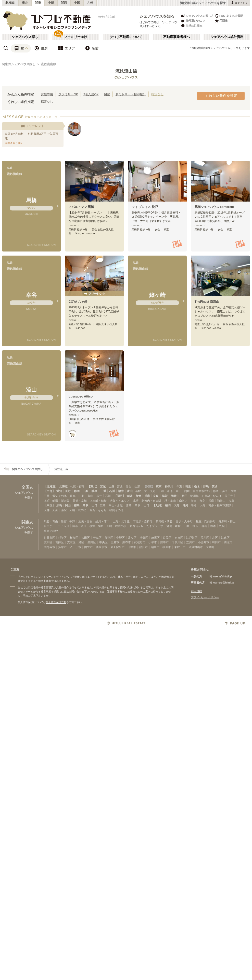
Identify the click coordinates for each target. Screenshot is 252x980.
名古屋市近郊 (201, 491)
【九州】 (158, 505)
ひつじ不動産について (126, 37)
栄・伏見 (149, 491)
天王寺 (229, 496)
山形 (111, 486)
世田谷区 (49, 538)
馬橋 (31, 200)
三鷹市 (115, 542)
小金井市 (204, 542)
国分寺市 (49, 547)
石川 (112, 491)
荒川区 (48, 542)
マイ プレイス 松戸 (145, 207)
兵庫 (147, 496)
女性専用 (47, 94)
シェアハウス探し (25, 37)
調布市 (127, 542)
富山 (130, 491)
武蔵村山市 (196, 547)
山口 (94, 505)
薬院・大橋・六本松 (74, 510)
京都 (138, 496)
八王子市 (75, 547)
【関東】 (149, 486)
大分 (177, 505)
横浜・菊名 (97, 526)
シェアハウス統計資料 (227, 37)
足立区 (132, 538)
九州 (90, 3)
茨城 (215, 486)
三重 (103, 491)
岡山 (68, 505)
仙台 (129, 486)
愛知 (59, 491)
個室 (107, 94)
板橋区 (74, 538)
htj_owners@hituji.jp (221, 582)
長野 (68, 491)
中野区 (121, 538)
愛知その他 (60, 496)
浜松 (224, 491)
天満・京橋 (80, 501)
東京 (159, 486)
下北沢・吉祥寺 (143, 521)
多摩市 (62, 547)
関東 (38, 3)
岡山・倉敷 (116, 505)
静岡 (77, 491)
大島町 (210, 547)
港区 (81, 542)
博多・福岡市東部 (220, 505)
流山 (31, 390)
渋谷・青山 (51, 521)
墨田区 (92, 542)
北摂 (136, 501)
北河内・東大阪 (151, 501)
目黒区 (167, 538)
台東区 (179, 538)
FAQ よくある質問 (229, 16)
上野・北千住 (121, 521)
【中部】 (49, 491)
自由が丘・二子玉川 (56, 526)
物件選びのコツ (193, 21)
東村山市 (180, 547)
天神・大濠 (51, 510)
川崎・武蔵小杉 (116, 526)
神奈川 (169, 486)
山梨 (85, 491)
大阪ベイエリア (120, 501)
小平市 (153, 542)
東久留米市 (117, 547)
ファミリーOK (68, 94)
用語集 (221, 21)
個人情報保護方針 (56, 602)
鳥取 (85, 505)
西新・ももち (98, 510)
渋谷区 (144, 538)
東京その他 (51, 531)
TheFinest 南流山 (207, 302)
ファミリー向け (76, 37)
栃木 (197, 486)
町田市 (216, 542)
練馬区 (155, 538)
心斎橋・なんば (212, 496)
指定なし (157, 94)
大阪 (129, 496)
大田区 (86, 538)
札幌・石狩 (77, 486)
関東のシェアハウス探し (19, 64)
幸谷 (31, 295)
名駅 (138, 491)
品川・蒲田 (102, 521)
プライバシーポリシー (205, 597)
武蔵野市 (140, 542)
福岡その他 (116, 510)
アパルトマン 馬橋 (81, 207)
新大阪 (65, 501)
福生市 (167, 547)
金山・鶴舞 (183, 491)
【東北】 (93, 486)
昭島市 (155, 547)
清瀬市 (228, 542)
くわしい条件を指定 (221, 96)
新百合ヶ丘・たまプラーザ (146, 526)
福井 (121, 491)
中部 (51, 3)
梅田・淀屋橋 (190, 496)
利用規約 (196, 591)
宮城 (103, 486)
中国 (77, 3)
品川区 (205, 538)
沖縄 (185, 505)
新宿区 (109, 538)
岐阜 (94, 491)
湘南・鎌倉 (174, 526)
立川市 (190, 542)
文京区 (71, 542)
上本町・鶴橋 (98, 501)
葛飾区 (60, 542)
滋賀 (165, 496)
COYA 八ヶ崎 (78, 302)
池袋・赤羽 (85, 521)
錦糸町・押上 (227, 521)
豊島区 (97, 538)
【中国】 (49, 505)
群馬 (206, 486)
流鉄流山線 (48, 64)
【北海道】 (51, 486)
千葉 (179, 486)
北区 (215, 538)
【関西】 (120, 496)
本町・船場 (51, 501)
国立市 (88, 547)
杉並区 (62, 538)
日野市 (132, 547)
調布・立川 (79, 526)
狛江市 (143, 547)
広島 (59, 505)
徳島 (77, 505)
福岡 (168, 505)
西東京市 (102, 547)
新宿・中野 (68, 521)
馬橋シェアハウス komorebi (214, 207)
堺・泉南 (170, 501)
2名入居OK (91, 94)
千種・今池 (165, 491)
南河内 (183, 501)
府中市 (164, 542)
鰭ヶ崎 (157, 295)
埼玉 (188, 486)
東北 (25, 3)
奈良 (156, 496)
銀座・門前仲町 (206, 521)
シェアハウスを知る (157, 16)
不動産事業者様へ (177, 37)
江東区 (225, 538)
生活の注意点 (191, 26)
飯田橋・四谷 (164, 521)
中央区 (103, 542)
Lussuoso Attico (81, 396)
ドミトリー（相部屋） (131, 94)
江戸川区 (192, 538)
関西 (64, 3)
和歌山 (175, 496)
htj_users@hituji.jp (220, 576)
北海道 (10, 3)
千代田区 (178, 542)
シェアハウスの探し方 (197, 16)
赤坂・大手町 (184, 521)
